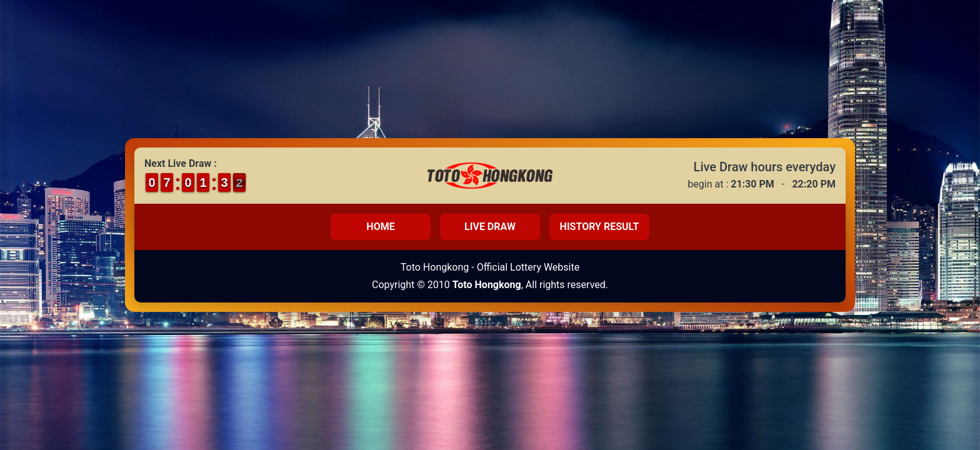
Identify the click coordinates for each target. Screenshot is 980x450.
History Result (600, 227)
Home (380, 227)
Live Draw (490, 227)
